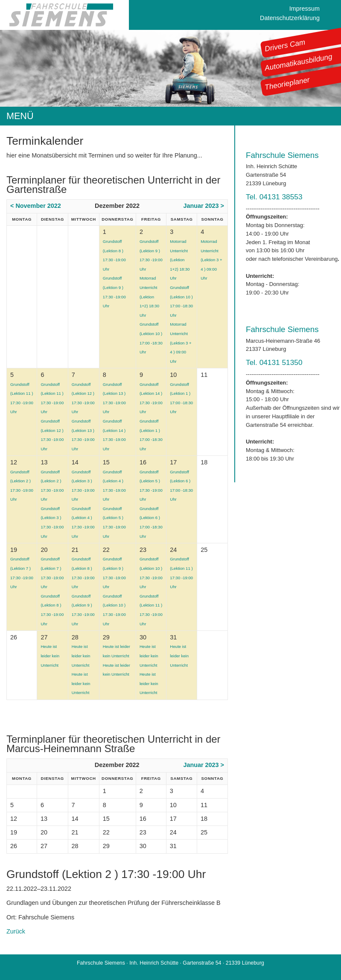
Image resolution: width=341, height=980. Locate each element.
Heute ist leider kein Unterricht (50, 656)
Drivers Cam (285, 45)
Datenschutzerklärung (290, 18)
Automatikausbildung (299, 62)
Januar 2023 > (204, 206)
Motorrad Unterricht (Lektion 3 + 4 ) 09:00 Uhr (181, 343)
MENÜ (20, 116)
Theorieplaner (287, 83)
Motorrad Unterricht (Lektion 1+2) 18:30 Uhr (149, 296)
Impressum (305, 9)
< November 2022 (36, 206)
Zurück (16, 931)
